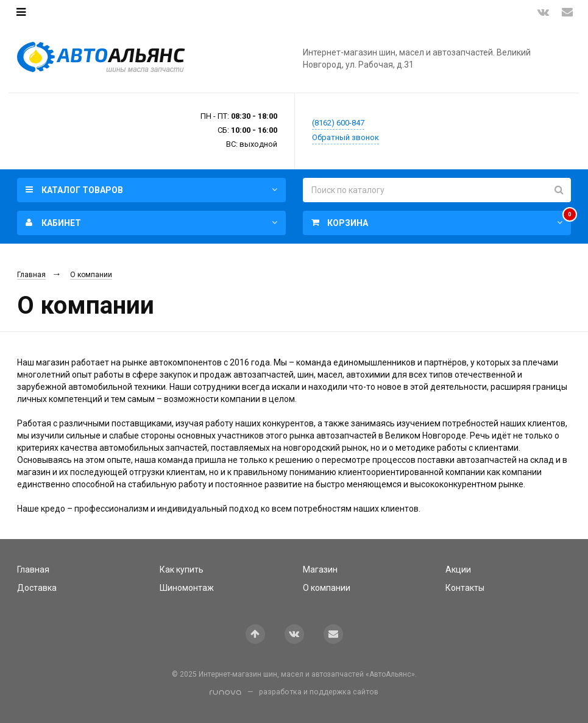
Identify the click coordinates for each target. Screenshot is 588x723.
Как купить (182, 570)
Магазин (320, 570)
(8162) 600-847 (338, 123)
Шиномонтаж (187, 588)
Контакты (465, 588)
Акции (458, 570)
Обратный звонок (345, 137)
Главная (31, 275)
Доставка (37, 588)
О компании (91, 275)
